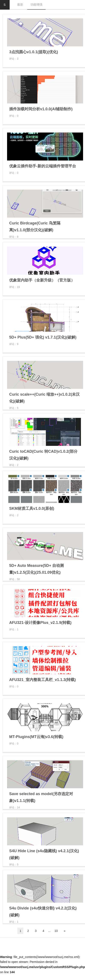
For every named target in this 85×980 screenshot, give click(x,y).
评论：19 (14, 287)
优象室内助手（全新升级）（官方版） (42, 280)
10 (56, 931)
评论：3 (14, 59)
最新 (20, 4)
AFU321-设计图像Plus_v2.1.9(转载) (40, 623)
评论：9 (14, 344)
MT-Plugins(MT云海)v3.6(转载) (36, 737)
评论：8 (14, 237)
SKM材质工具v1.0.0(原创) (32, 508)
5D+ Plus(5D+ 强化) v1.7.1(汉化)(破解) (43, 337)
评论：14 (14, 808)
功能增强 (36, 4)
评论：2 (14, 465)
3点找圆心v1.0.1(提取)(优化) (34, 52)
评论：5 (14, 408)
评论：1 (14, 629)
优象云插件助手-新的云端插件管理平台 (43, 166)
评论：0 (14, 116)
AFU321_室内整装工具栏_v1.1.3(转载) (42, 680)
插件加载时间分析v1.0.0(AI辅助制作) (41, 109)
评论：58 (14, 579)
